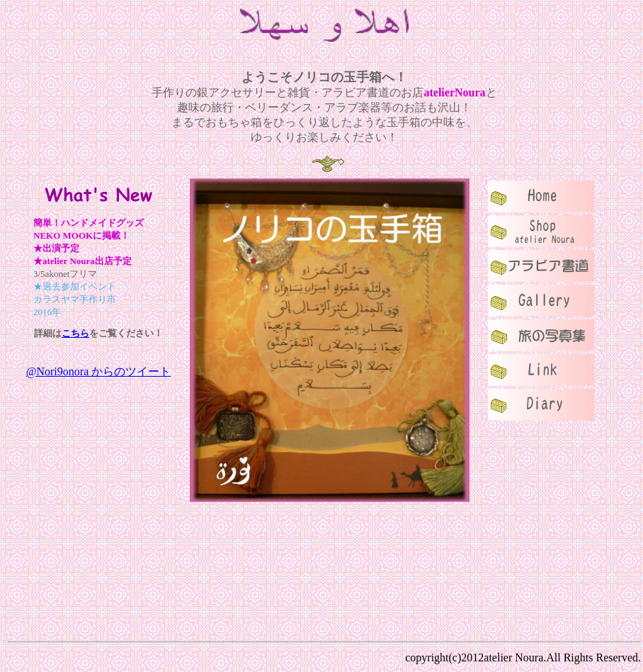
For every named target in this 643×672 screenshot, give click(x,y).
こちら (75, 333)
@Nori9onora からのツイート (99, 371)
